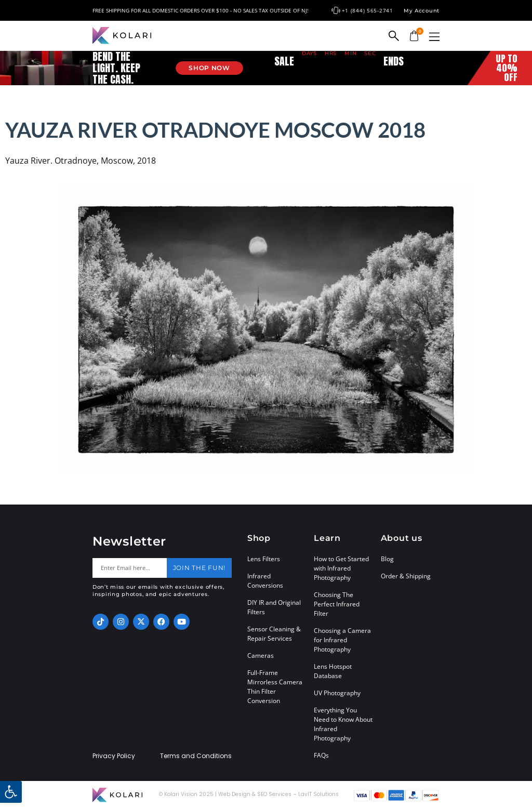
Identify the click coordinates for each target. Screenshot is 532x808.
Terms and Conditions (196, 756)
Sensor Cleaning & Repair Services (274, 634)
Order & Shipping (406, 576)
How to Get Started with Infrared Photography (341, 568)
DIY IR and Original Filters (274, 607)
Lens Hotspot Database (333, 671)
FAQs (321, 755)
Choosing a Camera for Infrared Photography (342, 640)
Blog (387, 559)
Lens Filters (264, 559)
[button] (434, 37)
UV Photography (337, 693)
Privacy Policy (114, 756)
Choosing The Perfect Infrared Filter (337, 604)
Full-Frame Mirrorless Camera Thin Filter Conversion (275, 687)
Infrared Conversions (265, 581)
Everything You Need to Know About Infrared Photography (343, 724)
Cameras (261, 655)
